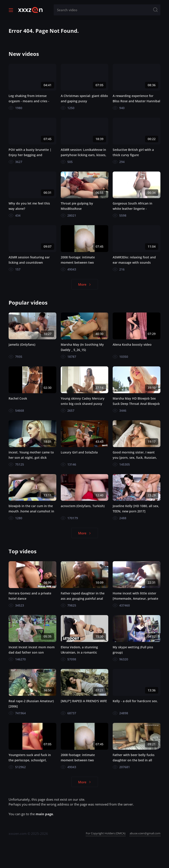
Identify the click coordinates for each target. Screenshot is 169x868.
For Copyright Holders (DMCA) (106, 833)
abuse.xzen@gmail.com (145, 833)
